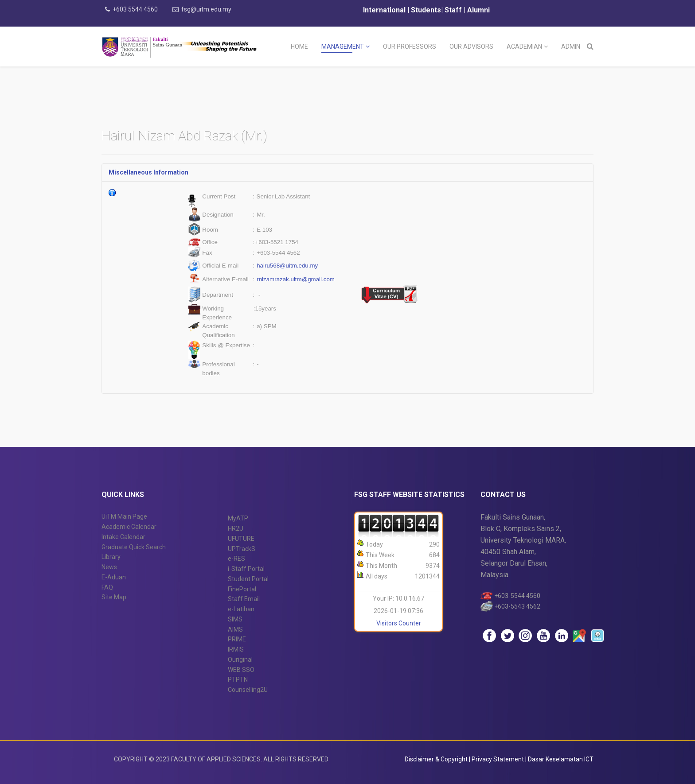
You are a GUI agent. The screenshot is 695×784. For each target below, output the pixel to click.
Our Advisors (471, 47)
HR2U (236, 528)
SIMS (235, 619)
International (385, 10)
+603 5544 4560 (135, 9)
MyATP (238, 518)
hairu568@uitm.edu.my (287, 266)
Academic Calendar (129, 527)
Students (425, 10)
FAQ (107, 587)
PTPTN (238, 679)
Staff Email (244, 599)
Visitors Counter (399, 623)
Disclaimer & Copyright (436, 759)
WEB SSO (241, 670)
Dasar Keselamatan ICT (561, 759)
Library (111, 557)
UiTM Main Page (124, 516)
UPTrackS (242, 549)
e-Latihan (241, 609)
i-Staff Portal (246, 569)
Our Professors (410, 47)
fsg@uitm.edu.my (206, 9)
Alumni (478, 10)
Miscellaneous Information (148, 172)
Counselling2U (248, 690)
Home (299, 47)
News (109, 567)
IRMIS (236, 649)
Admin (571, 47)
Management (343, 47)
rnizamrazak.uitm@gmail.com (296, 279)
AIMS (235, 629)
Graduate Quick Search (134, 547)
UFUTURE (241, 539)
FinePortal (242, 589)
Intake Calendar (123, 537)
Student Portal (248, 579)
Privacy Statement (498, 759)
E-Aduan (114, 577)
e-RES (236, 559)
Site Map (114, 597)
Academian (524, 47)
